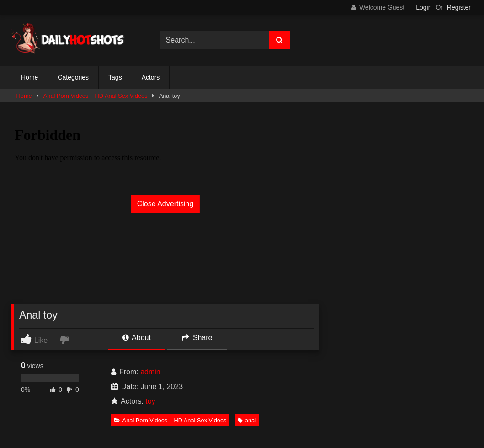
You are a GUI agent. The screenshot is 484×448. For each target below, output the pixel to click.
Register (459, 7)
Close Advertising (165, 204)
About (137, 338)
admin (150, 372)
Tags (115, 77)
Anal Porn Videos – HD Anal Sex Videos (96, 96)
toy (150, 401)
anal (247, 420)
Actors (151, 77)
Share (197, 338)
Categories (73, 77)
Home (29, 77)
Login (424, 7)
